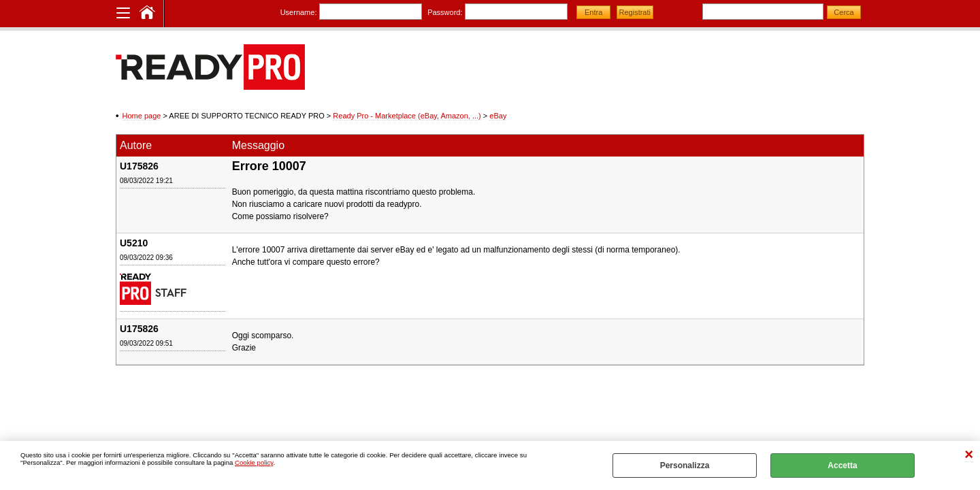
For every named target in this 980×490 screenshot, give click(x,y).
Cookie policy (254, 462)
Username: (299, 12)
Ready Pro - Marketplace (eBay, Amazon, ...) (407, 116)
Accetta (842, 465)
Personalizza (685, 465)
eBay (498, 116)
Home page (142, 116)
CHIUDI (969, 455)
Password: (445, 12)
